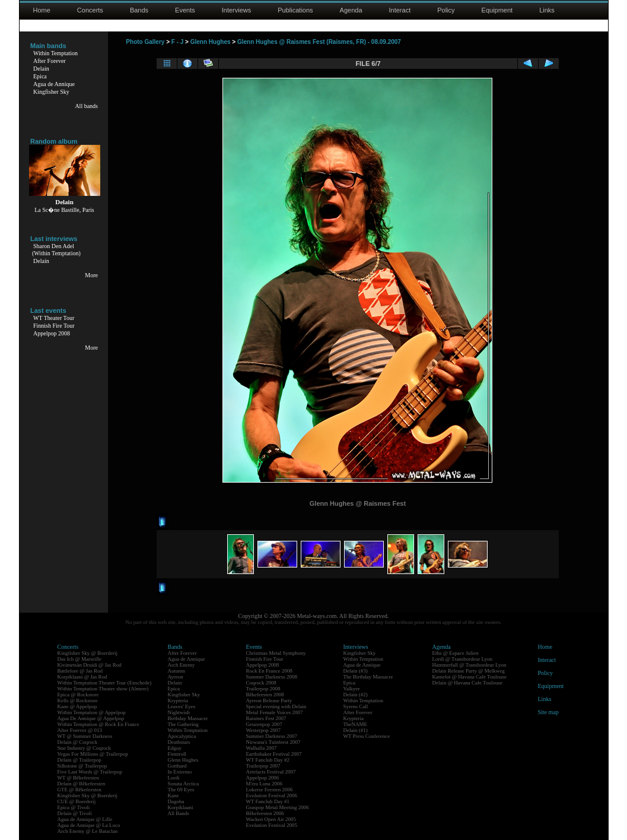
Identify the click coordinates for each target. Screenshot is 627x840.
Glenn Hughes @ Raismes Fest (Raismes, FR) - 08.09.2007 (319, 42)
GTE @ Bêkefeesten (79, 790)
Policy (446, 10)
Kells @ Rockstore (78, 700)
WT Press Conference (367, 736)
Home (42, 10)
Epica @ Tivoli (74, 807)
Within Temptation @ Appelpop (92, 712)
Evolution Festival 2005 (272, 825)
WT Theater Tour (54, 318)
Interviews (237, 10)
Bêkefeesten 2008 (265, 695)
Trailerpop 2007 (263, 766)
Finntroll (177, 754)
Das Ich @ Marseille (80, 659)
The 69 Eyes (181, 790)
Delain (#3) (356, 671)
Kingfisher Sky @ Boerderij (88, 653)
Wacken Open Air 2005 (271, 819)
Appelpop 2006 (263, 778)
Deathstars (179, 742)
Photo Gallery (145, 42)
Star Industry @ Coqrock (85, 748)
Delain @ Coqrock (78, 742)
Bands (139, 10)
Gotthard (177, 766)
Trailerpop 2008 (263, 689)
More (91, 275)
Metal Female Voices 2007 (275, 712)
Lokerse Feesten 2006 (270, 790)
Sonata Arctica (184, 784)
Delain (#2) (356, 695)
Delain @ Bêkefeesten (82, 784)
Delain (41, 69)
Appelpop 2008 (52, 333)
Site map (548, 712)
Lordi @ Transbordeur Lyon (463, 659)
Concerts (90, 10)
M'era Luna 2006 (265, 784)
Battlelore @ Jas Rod (80, 671)
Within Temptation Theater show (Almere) (103, 689)
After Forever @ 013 (80, 730)
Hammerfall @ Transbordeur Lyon (470, 665)
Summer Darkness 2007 (272, 736)
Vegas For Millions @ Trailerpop (93, 754)
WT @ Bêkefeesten (79, 778)
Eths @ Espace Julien (456, 653)
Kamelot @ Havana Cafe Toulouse (470, 677)
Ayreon (176, 677)
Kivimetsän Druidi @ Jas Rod (90, 665)
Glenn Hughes (211, 42)
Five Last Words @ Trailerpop (90, 772)
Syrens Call (356, 706)
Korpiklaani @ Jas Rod (82, 677)
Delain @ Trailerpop (79, 760)
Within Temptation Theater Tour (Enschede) (105, 683)
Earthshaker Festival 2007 (274, 754)
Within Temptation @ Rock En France (98, 724)
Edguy (175, 748)
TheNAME (356, 724)
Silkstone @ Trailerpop (82, 766)
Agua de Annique (54, 84)
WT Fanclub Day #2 (268, 760)
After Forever (50, 61)
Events (185, 10)
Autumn (177, 671)
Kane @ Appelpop (77, 706)
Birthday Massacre (188, 718)
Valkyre (352, 689)
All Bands (179, 813)
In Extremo (180, 772)
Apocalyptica (182, 736)
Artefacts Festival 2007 (271, 772)
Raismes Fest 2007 (266, 718)
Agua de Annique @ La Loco (89, 825)
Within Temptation (55, 53)
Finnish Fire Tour (54, 326)
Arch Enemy (182, 665)
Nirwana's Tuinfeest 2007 (273, 742)
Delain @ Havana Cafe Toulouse (467, 683)
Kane (174, 795)
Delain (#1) (356, 730)
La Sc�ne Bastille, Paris (64, 210)
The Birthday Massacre (368, 677)
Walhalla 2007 (262, 748)
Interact (400, 10)
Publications (295, 10)
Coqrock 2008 (261, 683)
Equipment (497, 10)
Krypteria (178, 700)
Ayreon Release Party (269, 700)
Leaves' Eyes (182, 706)
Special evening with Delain (276, 706)
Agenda (351, 10)
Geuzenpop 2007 (264, 724)
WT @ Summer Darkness (85, 736)
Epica (40, 76)
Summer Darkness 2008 (272, 677)
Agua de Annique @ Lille (85, 819)
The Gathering (183, 724)
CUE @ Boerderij (77, 801)
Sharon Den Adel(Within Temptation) (56, 250)
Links (547, 10)
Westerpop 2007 (264, 730)
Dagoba (176, 801)
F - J (178, 42)
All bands (86, 106)
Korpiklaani (181, 807)
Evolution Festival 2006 (272, 795)
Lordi (174, 778)
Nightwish (179, 712)
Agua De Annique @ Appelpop (91, 718)
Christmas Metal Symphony (276, 653)
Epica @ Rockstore (78, 695)
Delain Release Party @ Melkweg (469, 671)
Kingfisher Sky (51, 92)
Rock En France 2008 (269, 671)
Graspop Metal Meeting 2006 (278, 807)
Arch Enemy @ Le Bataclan (88, 831)
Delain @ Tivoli (75, 813)
